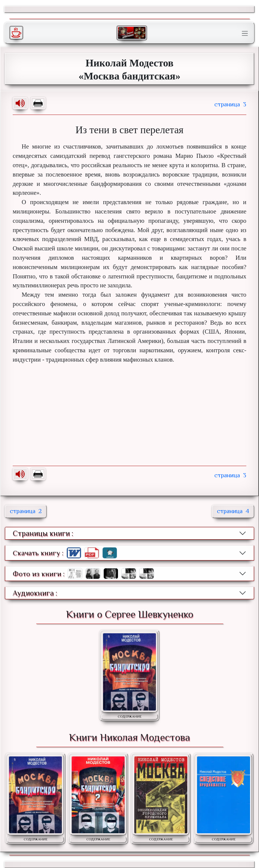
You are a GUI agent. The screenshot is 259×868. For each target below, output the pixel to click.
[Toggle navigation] (245, 34)
